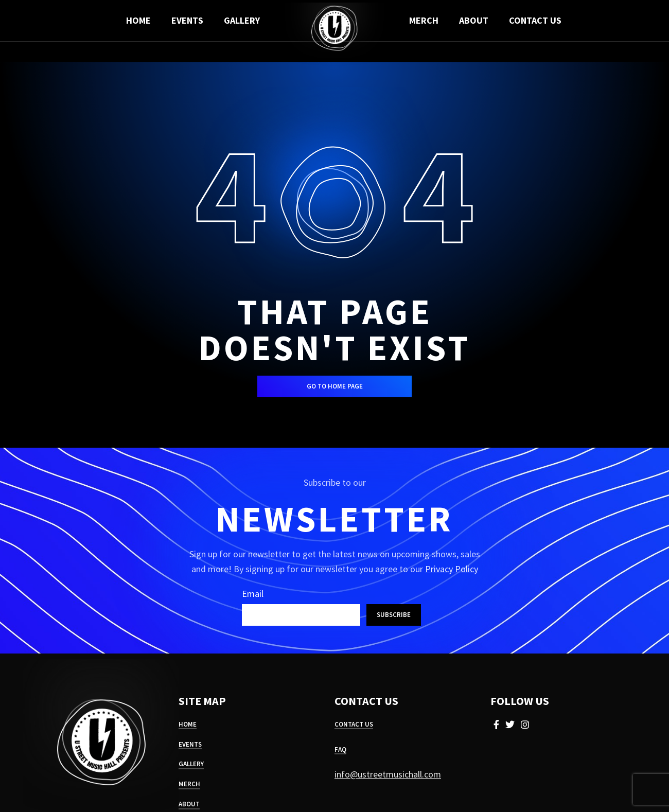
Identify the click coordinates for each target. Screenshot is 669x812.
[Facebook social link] (496, 725)
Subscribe (394, 615)
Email (253, 594)
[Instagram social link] (525, 725)
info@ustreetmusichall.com (388, 774)
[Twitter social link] (510, 725)
